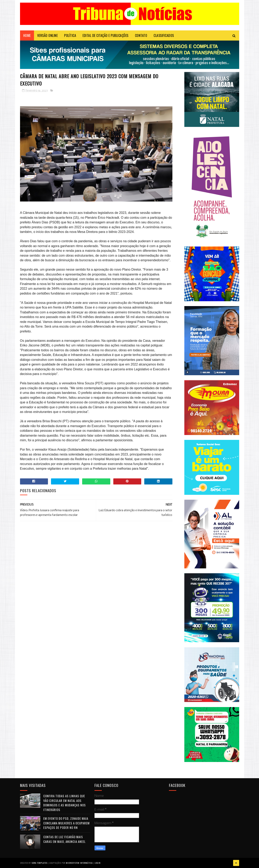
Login (98, 863)
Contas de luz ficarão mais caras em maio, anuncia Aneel (64, 839)
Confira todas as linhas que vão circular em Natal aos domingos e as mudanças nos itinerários (65, 803)
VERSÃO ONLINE (48, 35)
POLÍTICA (70, 35)
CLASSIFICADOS (164, 35)
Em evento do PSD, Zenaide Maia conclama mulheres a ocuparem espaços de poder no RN (66, 823)
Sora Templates (39, 863)
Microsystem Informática (79, 863)
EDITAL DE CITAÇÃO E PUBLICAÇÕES (106, 35)
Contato (141, 35)
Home (27, 35)
